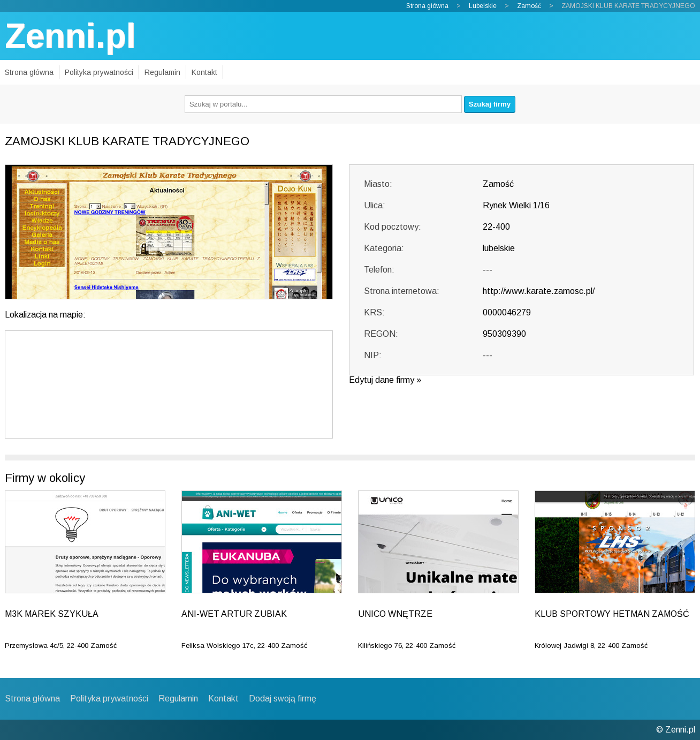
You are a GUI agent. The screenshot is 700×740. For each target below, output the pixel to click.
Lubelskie (483, 6)
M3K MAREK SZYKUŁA (52, 614)
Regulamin (162, 72)
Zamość (529, 6)
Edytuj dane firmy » (385, 380)
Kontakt (204, 72)
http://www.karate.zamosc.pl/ (539, 291)
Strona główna (427, 6)
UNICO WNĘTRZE (395, 614)
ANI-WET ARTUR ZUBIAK (234, 614)
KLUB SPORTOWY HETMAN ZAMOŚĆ (612, 614)
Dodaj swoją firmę (283, 699)
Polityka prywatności (99, 72)
